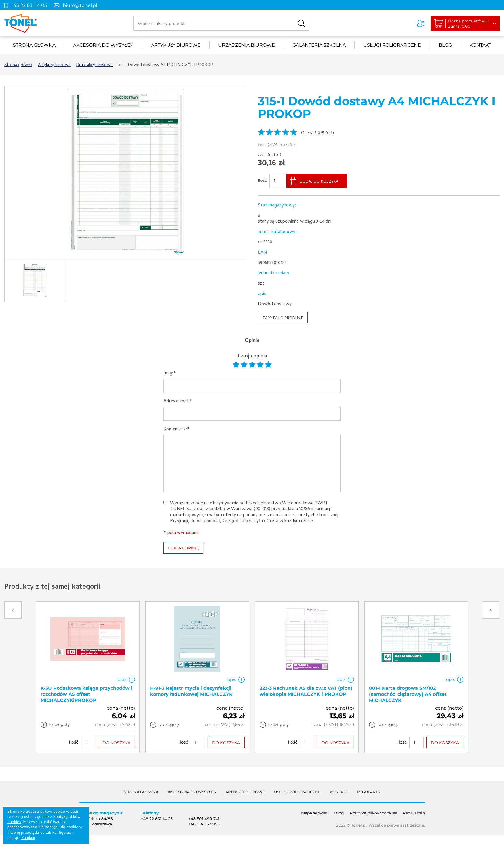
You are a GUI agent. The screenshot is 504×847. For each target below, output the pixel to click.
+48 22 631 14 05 (29, 5)
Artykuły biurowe (176, 45)
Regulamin (369, 792)
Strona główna (34, 45)
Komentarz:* (177, 430)
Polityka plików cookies (373, 813)
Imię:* (170, 374)
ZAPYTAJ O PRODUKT (283, 318)
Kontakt (480, 45)
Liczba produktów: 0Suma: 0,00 (468, 24)
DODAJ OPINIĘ (183, 548)
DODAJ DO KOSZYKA (319, 182)
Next (491, 610)
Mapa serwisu (315, 813)
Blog (445, 45)
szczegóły (59, 724)
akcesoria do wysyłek (103, 45)
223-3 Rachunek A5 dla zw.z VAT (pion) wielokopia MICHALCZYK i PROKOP (306, 691)
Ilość (262, 181)
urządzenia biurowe (247, 45)
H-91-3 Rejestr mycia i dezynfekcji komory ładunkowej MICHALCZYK (191, 691)
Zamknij (28, 838)
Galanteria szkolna (319, 45)
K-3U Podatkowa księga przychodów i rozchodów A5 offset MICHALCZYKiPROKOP (86, 694)
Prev (13, 610)
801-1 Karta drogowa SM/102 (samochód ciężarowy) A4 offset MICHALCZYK (408, 694)
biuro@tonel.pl (80, 5)
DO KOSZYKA (116, 742)
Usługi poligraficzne (392, 45)
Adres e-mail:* (178, 402)
